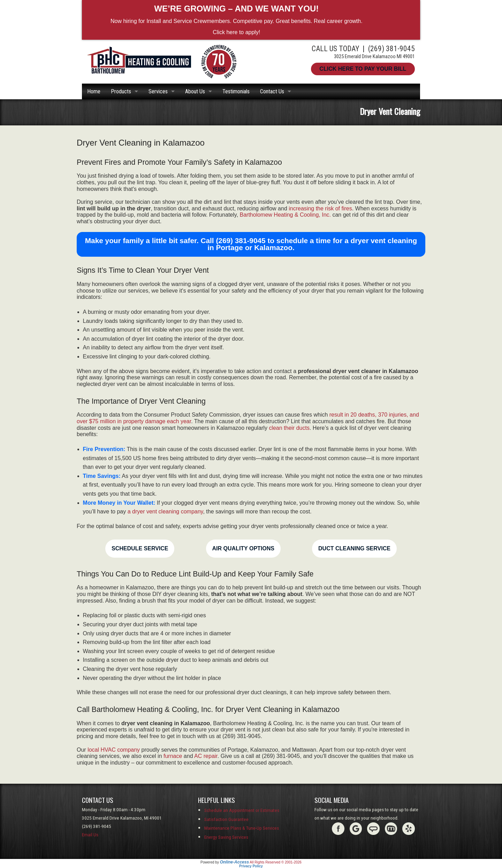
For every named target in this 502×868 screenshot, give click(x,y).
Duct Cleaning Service (354, 548)
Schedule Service (140, 548)
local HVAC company (114, 750)
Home (94, 91)
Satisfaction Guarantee (226, 819)
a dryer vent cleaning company (165, 511)
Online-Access (234, 862)
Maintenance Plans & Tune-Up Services (242, 828)
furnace (173, 756)
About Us (195, 91)
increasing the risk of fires (320, 208)
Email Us (90, 835)
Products (121, 91)
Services (158, 91)
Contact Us (272, 91)
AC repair (206, 756)
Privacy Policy (251, 866)
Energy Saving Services (226, 837)
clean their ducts (289, 428)
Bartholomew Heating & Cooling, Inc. (285, 215)
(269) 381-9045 (391, 49)
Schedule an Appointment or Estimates (242, 810)
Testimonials (236, 91)
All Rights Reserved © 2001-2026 (276, 862)
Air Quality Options (243, 548)
